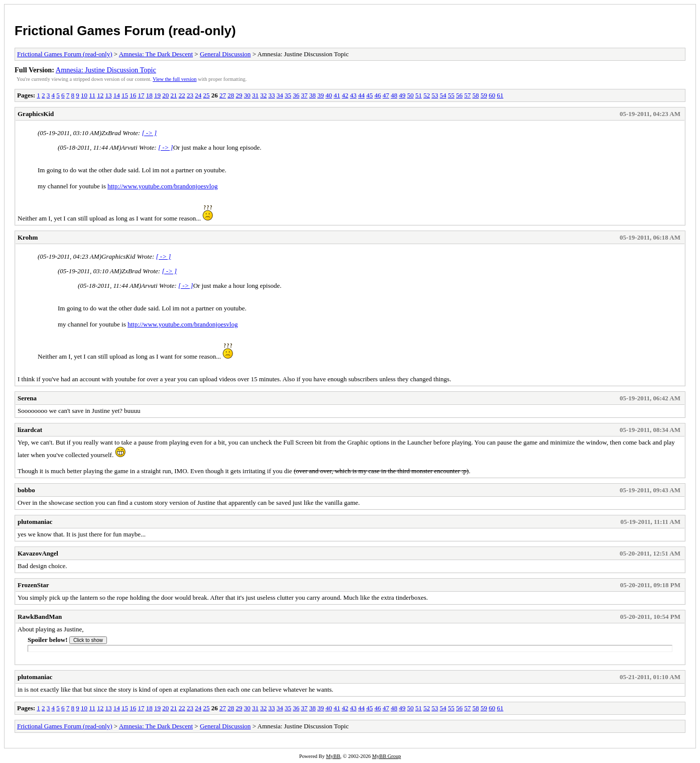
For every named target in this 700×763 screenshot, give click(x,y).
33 (271, 95)
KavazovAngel (38, 553)
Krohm (28, 237)
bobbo (26, 490)
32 (263, 95)
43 (353, 95)
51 (419, 95)
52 (427, 95)
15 (125, 95)
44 (361, 95)
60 (492, 95)
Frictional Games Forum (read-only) (125, 31)
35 (288, 95)
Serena (27, 398)
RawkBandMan (40, 617)
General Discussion (225, 54)
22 (182, 95)
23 (190, 95)
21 (173, 95)
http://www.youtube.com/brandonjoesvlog (162, 186)
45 (369, 95)
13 (108, 95)
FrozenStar (33, 585)
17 (141, 95)
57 (467, 95)
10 (84, 95)
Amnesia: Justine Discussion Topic (106, 70)
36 (296, 95)
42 (345, 95)
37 (304, 95)
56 (459, 95)
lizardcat (30, 430)
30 (247, 95)
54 (443, 95)
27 (223, 95)
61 (500, 95)
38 (313, 95)
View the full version (174, 79)
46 (378, 95)
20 (165, 95)
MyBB (333, 756)
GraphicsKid (36, 114)
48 (394, 95)
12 (100, 95)
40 (329, 95)
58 (476, 95)
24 (198, 95)
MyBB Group (386, 756)
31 (255, 95)
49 (402, 95)
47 (386, 95)
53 (435, 95)
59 (484, 95)
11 (92, 95)
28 (231, 95)
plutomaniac (35, 522)
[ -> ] (149, 133)
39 (321, 95)
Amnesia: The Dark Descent (156, 54)
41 (337, 95)
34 (280, 95)
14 (117, 95)
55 (451, 95)
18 (149, 95)
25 (206, 95)
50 (411, 95)
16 (133, 95)
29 (239, 95)
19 (157, 95)
